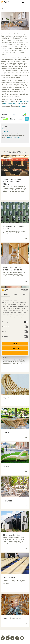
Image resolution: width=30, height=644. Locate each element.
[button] (28, 2)
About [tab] (25, 294)
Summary (5, 131)
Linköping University (23, 101)
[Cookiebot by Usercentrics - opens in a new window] (21, 290)
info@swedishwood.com (13, 137)
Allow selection (15, 348)
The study (5, 129)
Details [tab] (15, 294)
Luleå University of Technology (12, 103)
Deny (15, 353)
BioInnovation (23, 107)
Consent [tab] (5, 294)
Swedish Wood (5, 2)
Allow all (15, 344)
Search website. (24, 2)
